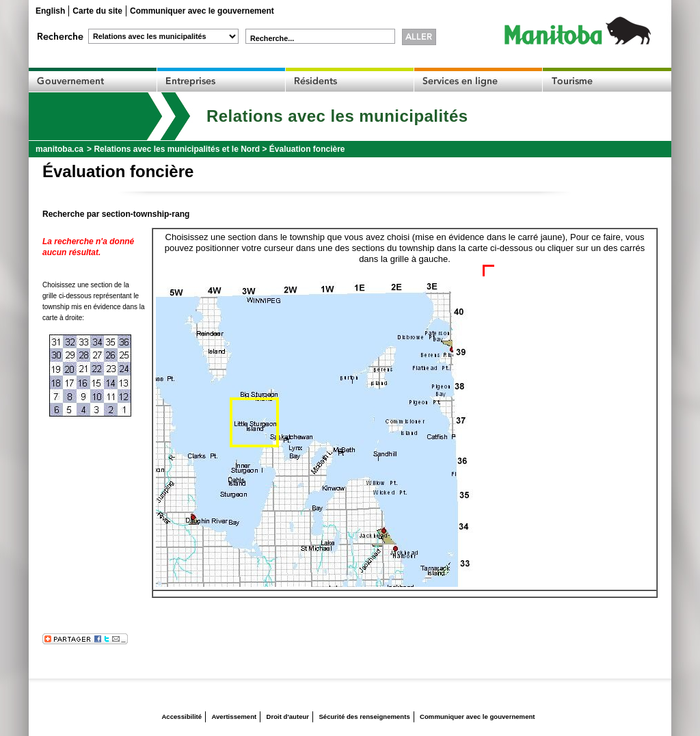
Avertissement (234, 717)
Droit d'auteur (288, 717)
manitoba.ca (59, 149)
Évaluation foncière (307, 149)
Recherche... (272, 38)
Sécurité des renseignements (364, 717)
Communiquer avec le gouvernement (202, 11)
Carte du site (97, 11)
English (50, 11)
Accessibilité (181, 717)
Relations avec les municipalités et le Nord (177, 149)
